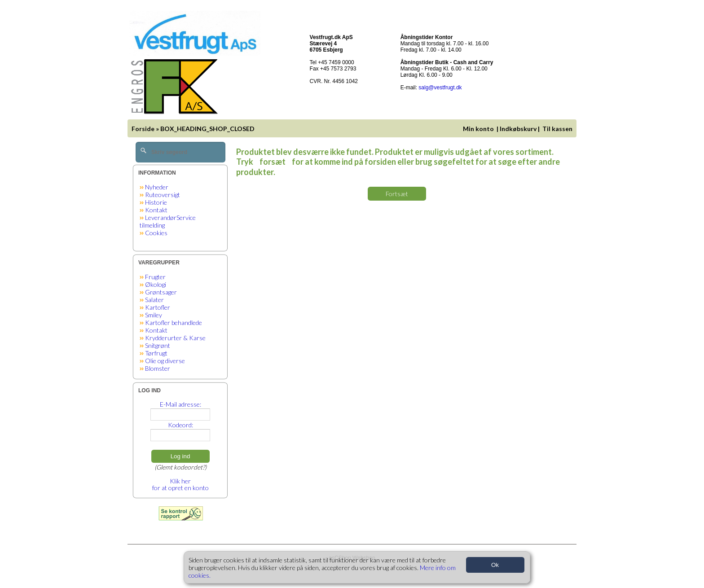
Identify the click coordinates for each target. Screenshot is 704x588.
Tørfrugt (156, 353)
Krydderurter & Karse (175, 338)
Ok (495, 565)
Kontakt (156, 210)
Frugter (155, 277)
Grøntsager (161, 292)
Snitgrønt (158, 345)
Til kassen (558, 129)
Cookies (156, 233)
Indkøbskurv (518, 129)
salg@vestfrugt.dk (440, 88)
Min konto (478, 129)
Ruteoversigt (163, 195)
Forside (143, 129)
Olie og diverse (165, 361)
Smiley (154, 315)
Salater (154, 300)
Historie (156, 202)
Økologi (156, 284)
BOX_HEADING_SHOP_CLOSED (207, 129)
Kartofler (158, 307)
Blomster (158, 368)
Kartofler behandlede (174, 323)
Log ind (180, 456)
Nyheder (157, 187)
